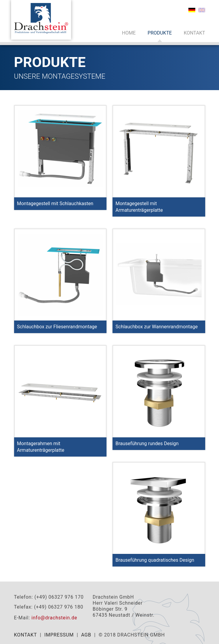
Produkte (160, 33)
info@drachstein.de (54, 618)
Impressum (59, 635)
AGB (86, 635)
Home (129, 33)
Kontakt (195, 33)
